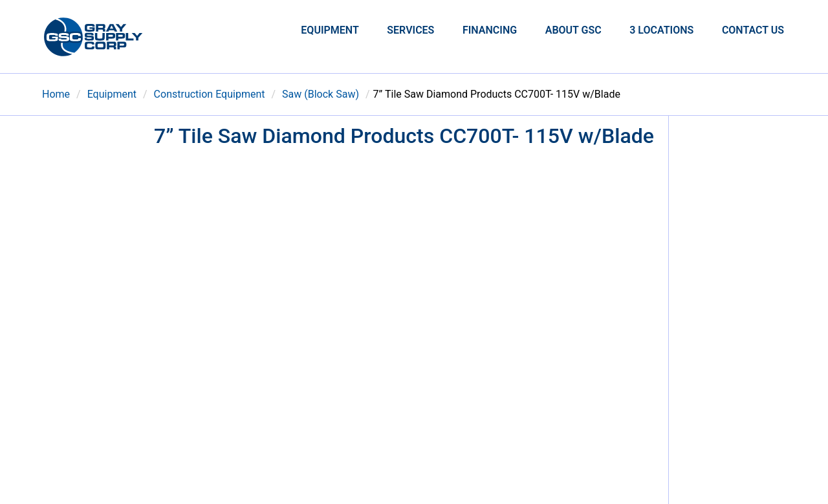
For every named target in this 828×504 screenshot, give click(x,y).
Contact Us (753, 30)
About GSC (573, 30)
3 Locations (661, 30)
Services (410, 30)
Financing (490, 30)
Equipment (330, 30)
